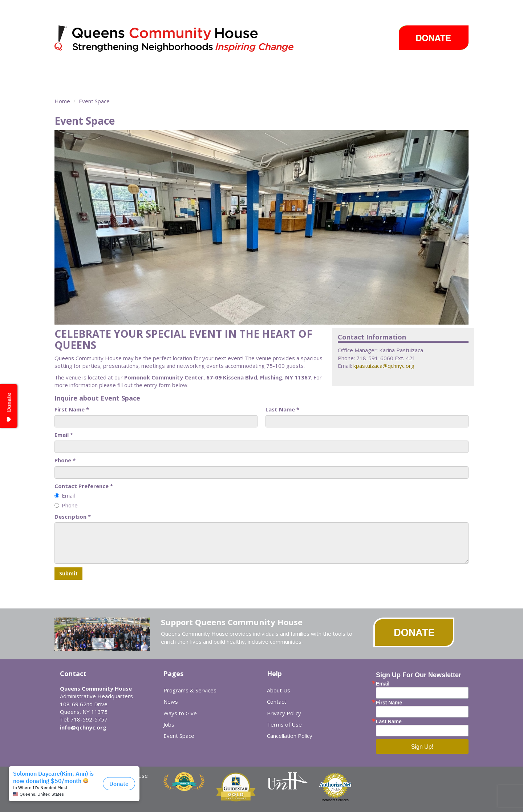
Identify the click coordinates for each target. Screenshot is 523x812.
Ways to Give (381, 71)
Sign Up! (422, 747)
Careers (421, 71)
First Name (72, 409)
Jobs (169, 724)
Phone (65, 460)
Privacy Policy (284, 713)
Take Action (261, 71)
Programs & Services (124, 71)
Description (73, 516)
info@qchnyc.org (83, 727)
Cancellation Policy (290, 736)
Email (64, 435)
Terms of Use (284, 724)
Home (62, 101)
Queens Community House (184, 40)
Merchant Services (335, 800)
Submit (68, 573)
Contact (277, 702)
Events (335, 71)
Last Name (282, 409)
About (66, 71)
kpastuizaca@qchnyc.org (384, 366)
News (301, 71)
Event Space (79, 84)
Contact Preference (84, 486)
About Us (279, 690)
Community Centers (203, 71)
